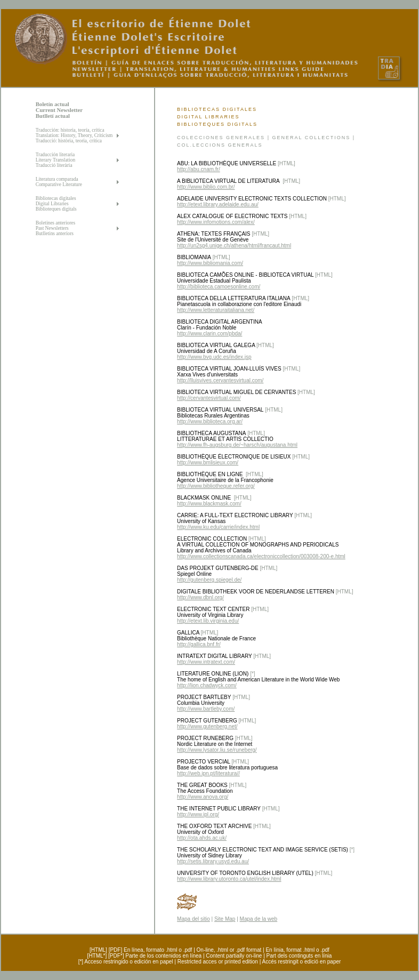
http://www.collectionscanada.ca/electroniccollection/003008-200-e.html (261, 556)
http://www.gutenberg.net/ (207, 726)
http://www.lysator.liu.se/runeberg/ (217, 750)
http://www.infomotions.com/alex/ (216, 222)
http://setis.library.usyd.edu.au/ (213, 861)
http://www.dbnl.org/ (200, 597)
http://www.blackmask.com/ (209, 504)
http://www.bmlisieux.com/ (208, 463)
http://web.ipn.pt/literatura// (208, 773)
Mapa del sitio (194, 919)
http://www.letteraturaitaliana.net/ (216, 310)
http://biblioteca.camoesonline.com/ (219, 287)
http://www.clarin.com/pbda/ (209, 334)
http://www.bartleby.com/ (206, 709)
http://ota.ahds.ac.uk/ (202, 838)
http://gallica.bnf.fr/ (199, 644)
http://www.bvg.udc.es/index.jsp (214, 357)
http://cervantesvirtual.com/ (209, 398)
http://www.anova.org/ (203, 797)
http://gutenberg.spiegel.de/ (209, 580)
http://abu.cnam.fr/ (199, 169)
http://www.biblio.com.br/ (206, 187)
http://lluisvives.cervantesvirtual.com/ (220, 380)
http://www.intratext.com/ (206, 662)
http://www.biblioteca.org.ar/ (210, 421)
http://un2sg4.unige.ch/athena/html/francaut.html (234, 246)
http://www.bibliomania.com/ (210, 263)
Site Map (225, 919)
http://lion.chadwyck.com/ (207, 685)
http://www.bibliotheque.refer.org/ (216, 486)
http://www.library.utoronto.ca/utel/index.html (229, 879)
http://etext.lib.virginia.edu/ (208, 621)
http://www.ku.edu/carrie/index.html (218, 527)
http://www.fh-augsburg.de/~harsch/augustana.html (237, 445)
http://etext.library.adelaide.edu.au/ (218, 204)
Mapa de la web (259, 919)
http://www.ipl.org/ (198, 814)
